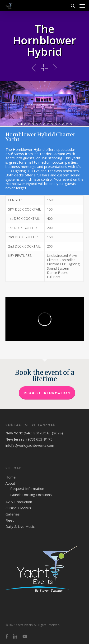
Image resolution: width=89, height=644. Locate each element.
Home (11, 477)
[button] (82, 6)
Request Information (47, 393)
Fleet (10, 520)
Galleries (13, 514)
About (10, 483)
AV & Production (19, 502)
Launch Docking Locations (31, 495)
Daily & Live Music (20, 526)
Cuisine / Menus (18, 508)
